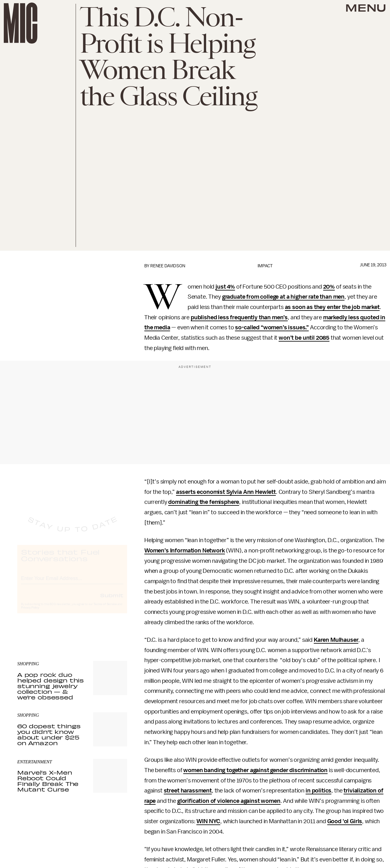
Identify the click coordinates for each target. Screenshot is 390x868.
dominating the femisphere (204, 502)
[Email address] (72, 583)
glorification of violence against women (229, 801)
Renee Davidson (168, 266)
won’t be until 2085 (304, 338)
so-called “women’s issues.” (272, 327)
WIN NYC (208, 821)
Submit (112, 601)
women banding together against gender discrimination (255, 770)
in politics (318, 791)
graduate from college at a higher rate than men (283, 297)
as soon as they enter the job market (332, 307)
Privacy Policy (30, 613)
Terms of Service (105, 610)
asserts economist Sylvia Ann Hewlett (226, 492)
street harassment (188, 791)
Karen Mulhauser (336, 640)
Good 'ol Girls (345, 821)
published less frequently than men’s (239, 317)
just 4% (225, 287)
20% (329, 287)
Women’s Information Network (185, 551)
